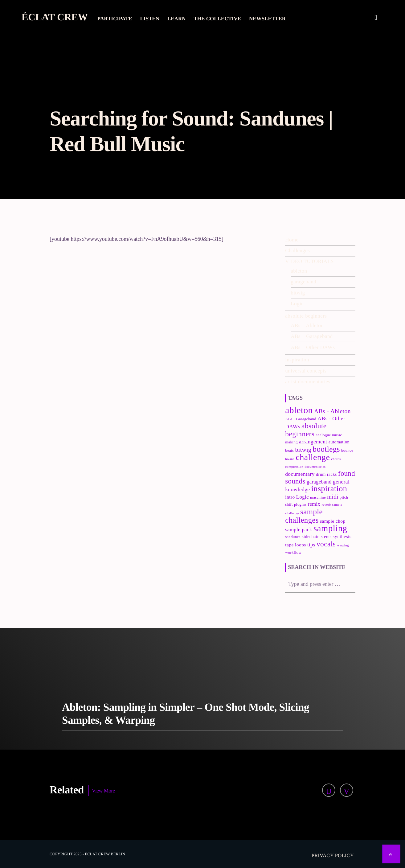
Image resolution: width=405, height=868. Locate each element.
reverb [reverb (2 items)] (326, 505)
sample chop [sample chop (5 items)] (333, 521)
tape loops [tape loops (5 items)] (296, 545)
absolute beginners (306, 316)
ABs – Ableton (307, 325)
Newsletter (267, 19)
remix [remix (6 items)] (314, 504)
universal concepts (306, 371)
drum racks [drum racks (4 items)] (326, 474)
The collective (218, 19)
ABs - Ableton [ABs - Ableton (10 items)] (332, 411)
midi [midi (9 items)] (333, 497)
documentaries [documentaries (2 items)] (315, 467)
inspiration (297, 360)
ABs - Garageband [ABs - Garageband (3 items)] (301, 419)
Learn (177, 19)
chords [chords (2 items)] (336, 459)
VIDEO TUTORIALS (309, 261)
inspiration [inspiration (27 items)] (329, 489)
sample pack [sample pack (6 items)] (299, 530)
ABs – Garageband (312, 336)
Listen (150, 19)
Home (292, 240)
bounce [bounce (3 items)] (347, 450)
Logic (297, 304)
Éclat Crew (55, 17)
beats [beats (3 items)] (289, 450)
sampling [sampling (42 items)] (330, 528)
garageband (303, 282)
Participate (115, 19)
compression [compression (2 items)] (294, 467)
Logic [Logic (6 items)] (303, 497)
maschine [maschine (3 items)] (318, 497)
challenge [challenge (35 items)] (313, 457)
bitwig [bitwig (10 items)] (303, 450)
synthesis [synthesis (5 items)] (342, 536)
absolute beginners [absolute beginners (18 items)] (306, 430)
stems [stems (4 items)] (326, 537)
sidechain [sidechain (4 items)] (311, 537)
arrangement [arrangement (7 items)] (313, 442)
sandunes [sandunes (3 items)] (293, 537)
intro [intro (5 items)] (290, 497)
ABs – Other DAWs (313, 347)
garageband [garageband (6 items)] (319, 482)
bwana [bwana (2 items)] (290, 459)
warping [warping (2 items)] (343, 545)
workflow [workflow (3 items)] (293, 553)
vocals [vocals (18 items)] (326, 544)
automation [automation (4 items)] (339, 442)
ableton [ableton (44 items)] (299, 410)
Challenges (297, 251)
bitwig (298, 293)
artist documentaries (308, 382)
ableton (299, 271)
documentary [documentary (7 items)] (300, 474)
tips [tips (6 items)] (311, 545)
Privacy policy (333, 856)
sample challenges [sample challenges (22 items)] (304, 516)
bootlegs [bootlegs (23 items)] (326, 449)
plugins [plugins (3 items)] (300, 504)
